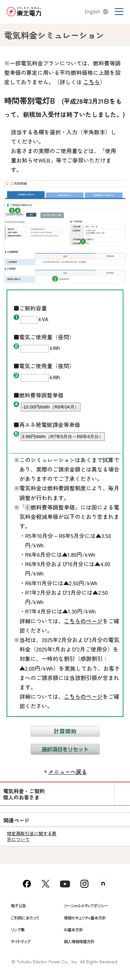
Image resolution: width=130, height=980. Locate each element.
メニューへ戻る (68, 772)
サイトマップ (21, 941)
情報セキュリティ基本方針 (85, 918)
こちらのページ (83, 621)
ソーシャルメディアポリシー (86, 906)
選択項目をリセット (65, 749)
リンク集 (18, 930)
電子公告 (18, 906)
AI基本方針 (73, 930)
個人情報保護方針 (79, 941)
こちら (92, 82)
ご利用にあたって (25, 918)
